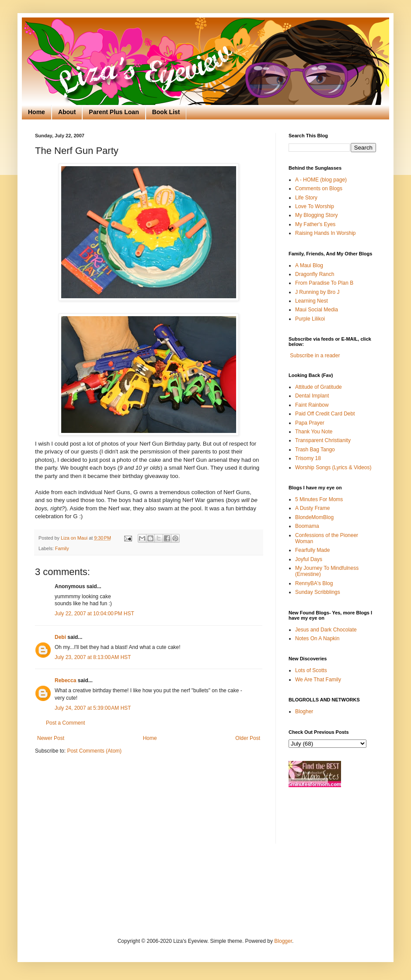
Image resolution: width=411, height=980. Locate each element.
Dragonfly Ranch (315, 274)
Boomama (307, 526)
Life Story (306, 198)
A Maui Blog (309, 265)
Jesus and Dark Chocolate (326, 630)
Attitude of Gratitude (319, 387)
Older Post (248, 738)
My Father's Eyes (315, 224)
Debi (60, 637)
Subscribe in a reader (315, 356)
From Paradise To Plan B (324, 283)
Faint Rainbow (312, 405)
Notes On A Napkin (317, 638)
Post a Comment (65, 723)
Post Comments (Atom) (94, 751)
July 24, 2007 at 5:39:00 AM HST (93, 708)
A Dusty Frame (312, 508)
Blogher (304, 711)
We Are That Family (318, 680)
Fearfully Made (312, 550)
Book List (166, 112)
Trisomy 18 (308, 458)
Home (37, 112)
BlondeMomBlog (314, 517)
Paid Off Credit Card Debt (325, 414)
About (67, 112)
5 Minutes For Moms (319, 499)
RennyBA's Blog (314, 583)
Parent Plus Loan (114, 112)
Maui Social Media (317, 310)
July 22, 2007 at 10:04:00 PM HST (94, 614)
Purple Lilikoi (310, 319)
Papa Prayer (310, 423)
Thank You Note (314, 432)
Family (62, 548)
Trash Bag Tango (315, 450)
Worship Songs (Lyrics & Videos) (333, 467)
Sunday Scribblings (318, 592)
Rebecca (65, 680)
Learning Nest (312, 301)
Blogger (283, 941)
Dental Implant (312, 396)
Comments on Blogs (319, 188)
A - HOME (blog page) (321, 180)
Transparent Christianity (323, 440)
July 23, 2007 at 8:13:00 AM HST (93, 657)
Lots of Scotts (311, 670)
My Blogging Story (316, 215)
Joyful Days (309, 559)
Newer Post (51, 738)
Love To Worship (315, 206)
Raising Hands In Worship (326, 233)
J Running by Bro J (317, 292)
